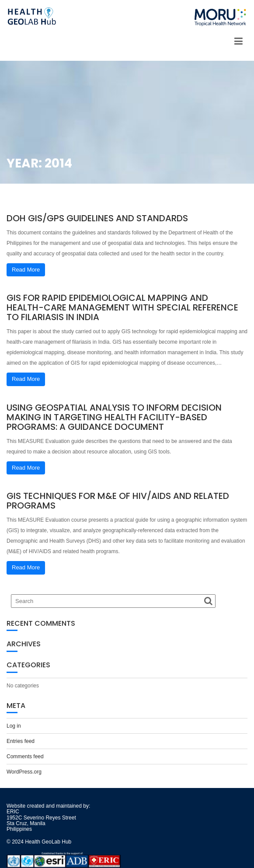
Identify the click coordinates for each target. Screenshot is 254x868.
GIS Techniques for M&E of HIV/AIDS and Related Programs (118, 501)
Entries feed (21, 741)
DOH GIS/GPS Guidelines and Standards (97, 218)
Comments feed (25, 756)
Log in (14, 726)
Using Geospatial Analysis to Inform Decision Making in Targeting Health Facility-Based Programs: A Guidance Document (114, 417)
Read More (26, 270)
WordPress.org (24, 772)
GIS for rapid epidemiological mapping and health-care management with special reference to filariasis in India (122, 307)
